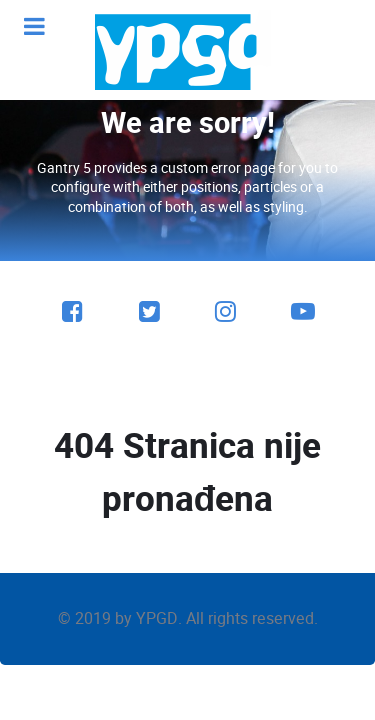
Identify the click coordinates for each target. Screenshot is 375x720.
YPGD (157, 618)
